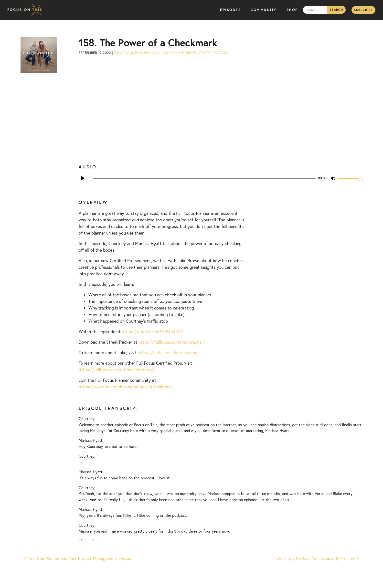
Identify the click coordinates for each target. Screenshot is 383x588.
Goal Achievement (168, 53)
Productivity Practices (207, 53)
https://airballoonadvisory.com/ (168, 353)
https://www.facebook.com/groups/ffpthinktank (125, 387)
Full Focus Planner (132, 53)
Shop (292, 10)
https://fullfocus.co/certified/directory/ (117, 370)
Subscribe (363, 10)
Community (264, 10)
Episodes (230, 10)
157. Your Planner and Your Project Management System (78, 558)
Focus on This (26, 10)
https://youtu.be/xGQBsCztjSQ (152, 332)
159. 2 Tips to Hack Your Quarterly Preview (317, 558)
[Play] (83, 178)
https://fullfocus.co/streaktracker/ (172, 342)
